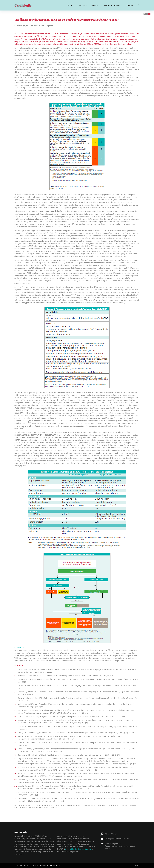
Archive (82, 5)
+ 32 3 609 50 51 (111, 834)
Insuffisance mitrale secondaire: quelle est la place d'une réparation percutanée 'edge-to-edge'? (66, 20)
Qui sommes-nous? (112, 5)
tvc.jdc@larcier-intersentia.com (78, 849)
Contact (130, 5)
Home (70, 5)
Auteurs (95, 5)
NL (145, 14)
